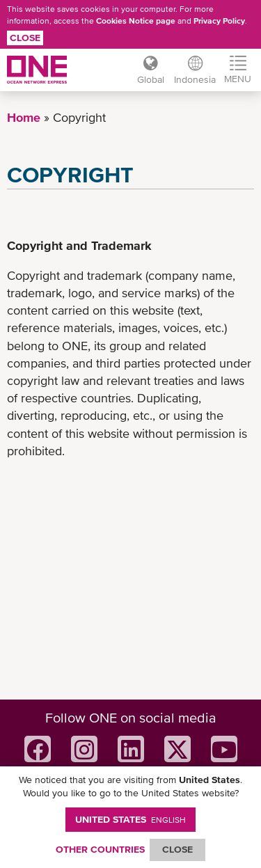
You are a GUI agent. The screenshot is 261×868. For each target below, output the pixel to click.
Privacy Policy (219, 21)
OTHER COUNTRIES (100, 849)
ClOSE (177, 849)
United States (130, 819)
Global (151, 79)
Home (24, 117)
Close (25, 38)
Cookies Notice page (136, 21)
